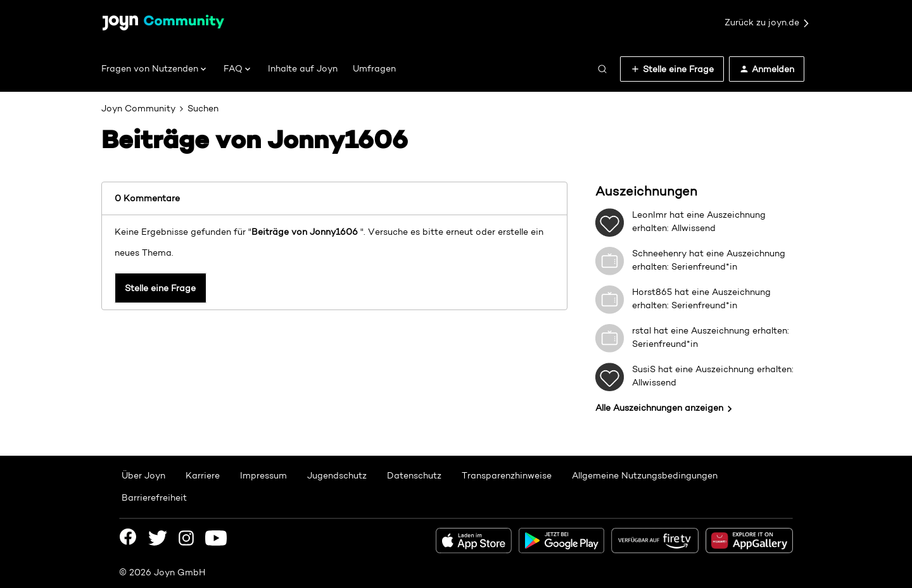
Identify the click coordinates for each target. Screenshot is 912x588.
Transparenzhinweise (507, 475)
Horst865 (652, 292)
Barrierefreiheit (154, 497)
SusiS (644, 369)
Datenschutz (414, 475)
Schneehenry (659, 253)
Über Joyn (143, 475)
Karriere (203, 475)
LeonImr (649, 215)
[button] (672, 69)
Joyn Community (138, 108)
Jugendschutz (337, 475)
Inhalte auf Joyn (303, 68)
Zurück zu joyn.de (768, 23)
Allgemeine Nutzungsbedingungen (645, 475)
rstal (642, 330)
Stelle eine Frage (160, 289)
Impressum (263, 475)
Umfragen (374, 68)
